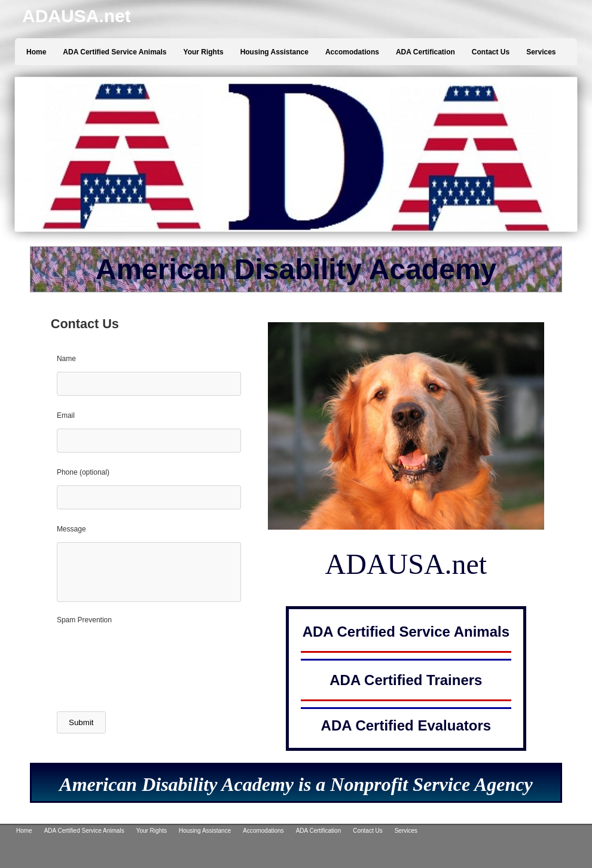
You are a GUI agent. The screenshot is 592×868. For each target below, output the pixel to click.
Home (36, 52)
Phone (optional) (83, 472)
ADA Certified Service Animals (115, 52)
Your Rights (204, 52)
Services (541, 52)
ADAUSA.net (77, 16)
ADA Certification (425, 52)
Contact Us (491, 52)
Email (66, 415)
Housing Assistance (274, 52)
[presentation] (148, 673)
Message (71, 529)
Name (66, 359)
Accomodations (352, 52)
